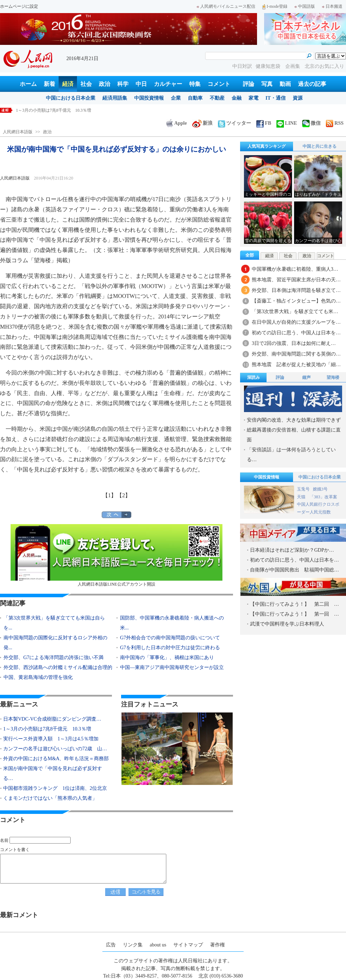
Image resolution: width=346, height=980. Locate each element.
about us (158, 945)
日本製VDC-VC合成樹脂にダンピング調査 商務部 (64, 110)
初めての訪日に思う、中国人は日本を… (296, 333)
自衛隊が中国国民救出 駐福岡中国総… (294, 570)
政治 (105, 84)
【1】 (109, 495)
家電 (253, 98)
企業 (176, 98)
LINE (287, 123)
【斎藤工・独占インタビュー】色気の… (296, 301)
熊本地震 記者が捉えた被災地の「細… (296, 365)
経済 (68, 84)
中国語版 (305, 6)
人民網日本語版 (18, 132)
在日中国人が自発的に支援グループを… (296, 322)
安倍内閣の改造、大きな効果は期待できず (294, 420)
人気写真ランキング (267, 146)
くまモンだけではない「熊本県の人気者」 (50, 798)
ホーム (28, 84)
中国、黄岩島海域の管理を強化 (38, 677)
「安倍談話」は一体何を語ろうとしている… (291, 455)
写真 (267, 84)
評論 (249, 84)
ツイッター (234, 123)
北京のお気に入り (324, 66)
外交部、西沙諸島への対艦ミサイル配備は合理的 (58, 667)
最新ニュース (19, 704)
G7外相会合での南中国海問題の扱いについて (170, 638)
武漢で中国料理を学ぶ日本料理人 (287, 624)
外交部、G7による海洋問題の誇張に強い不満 (53, 658)
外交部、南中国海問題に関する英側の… (296, 354)
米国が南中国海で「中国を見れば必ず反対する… (53, 773)
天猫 (302, 497)
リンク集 (133, 945)
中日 (141, 84)
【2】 (124, 495)
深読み (253, 377)
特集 (195, 84)
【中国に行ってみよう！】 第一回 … (294, 614)
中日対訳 (242, 66)
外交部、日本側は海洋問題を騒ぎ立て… (296, 290)
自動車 (195, 98)
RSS (335, 123)
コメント (219, 84)
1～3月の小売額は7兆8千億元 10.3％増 (47, 729)
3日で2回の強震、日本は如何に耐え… (294, 343)
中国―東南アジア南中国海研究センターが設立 (172, 667)
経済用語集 (115, 98)
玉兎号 (303, 489)
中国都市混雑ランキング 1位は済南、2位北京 (55, 788)
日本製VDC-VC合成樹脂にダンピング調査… (52, 719)
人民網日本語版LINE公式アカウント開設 (117, 555)
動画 (285, 84)
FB (264, 123)
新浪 (202, 123)
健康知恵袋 (269, 66)
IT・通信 (276, 98)
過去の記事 (312, 84)
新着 (49, 84)
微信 (311, 123)
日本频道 (332, 6)
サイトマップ (188, 945)
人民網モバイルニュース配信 (226, 6)
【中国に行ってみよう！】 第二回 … (294, 604)
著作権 (217, 945)
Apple (177, 123)
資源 (298, 98)
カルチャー (168, 84)
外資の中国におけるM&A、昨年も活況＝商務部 (56, 759)
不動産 (217, 98)
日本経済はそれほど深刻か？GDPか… (292, 550)
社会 (86, 84)
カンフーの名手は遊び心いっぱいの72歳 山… (55, 749)
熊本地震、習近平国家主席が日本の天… (296, 280)
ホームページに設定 (19, 6)
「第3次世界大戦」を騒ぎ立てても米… (295, 312)
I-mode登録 (275, 6)
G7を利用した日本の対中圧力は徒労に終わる (170, 648)
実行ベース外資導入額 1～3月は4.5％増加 (51, 739)
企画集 (293, 66)
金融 (237, 98)
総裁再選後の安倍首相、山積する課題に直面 (294, 435)
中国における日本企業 (71, 98)
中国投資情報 (149, 98)
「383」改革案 (323, 497)
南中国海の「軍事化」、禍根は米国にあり (167, 658)
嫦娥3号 (320, 489)
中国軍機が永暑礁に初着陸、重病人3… (295, 269)
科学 (123, 84)
